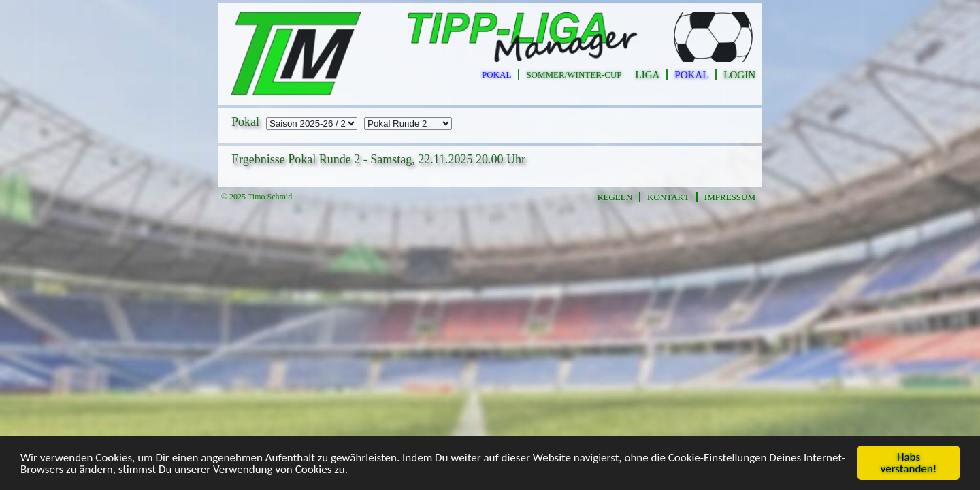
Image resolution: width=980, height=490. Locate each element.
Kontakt (668, 197)
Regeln (615, 197)
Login (739, 75)
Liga (648, 75)
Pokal (691, 75)
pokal (496, 75)
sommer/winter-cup (574, 75)
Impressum (730, 197)
